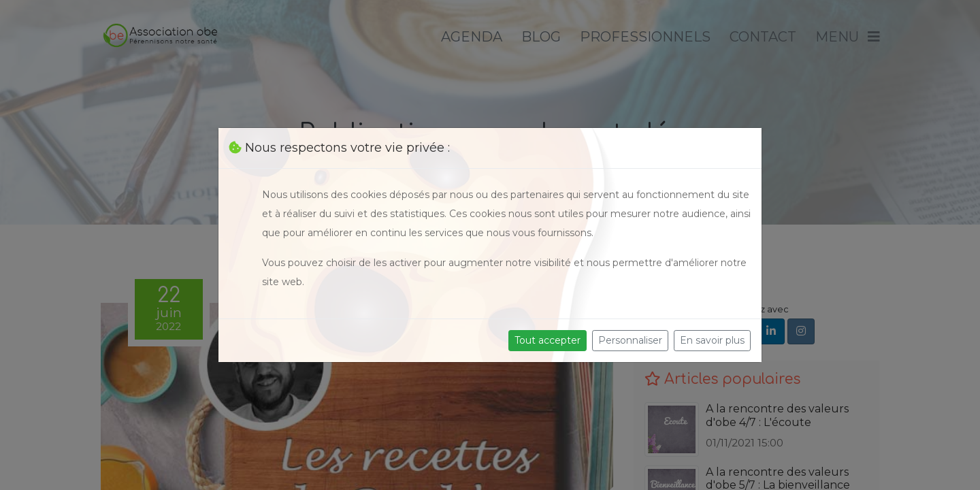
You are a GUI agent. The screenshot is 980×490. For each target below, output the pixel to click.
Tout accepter (548, 340)
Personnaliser (630, 340)
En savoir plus (712, 340)
